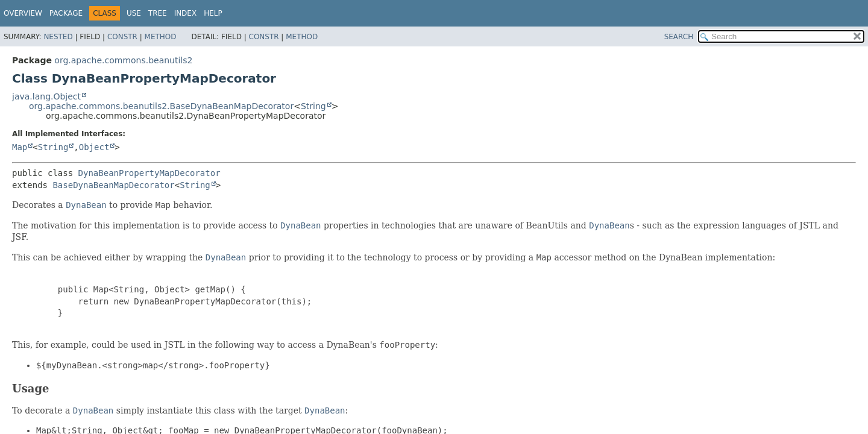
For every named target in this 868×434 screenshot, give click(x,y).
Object (94, 147)
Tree (158, 13)
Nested (58, 37)
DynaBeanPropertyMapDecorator (149, 173)
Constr (122, 37)
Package (66, 13)
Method (161, 37)
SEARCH (679, 37)
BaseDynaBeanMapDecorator (113, 185)
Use (134, 13)
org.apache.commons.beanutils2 (123, 60)
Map (20, 147)
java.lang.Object (46, 96)
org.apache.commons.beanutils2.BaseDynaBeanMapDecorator (161, 106)
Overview (23, 13)
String (313, 106)
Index (186, 13)
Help (213, 13)
